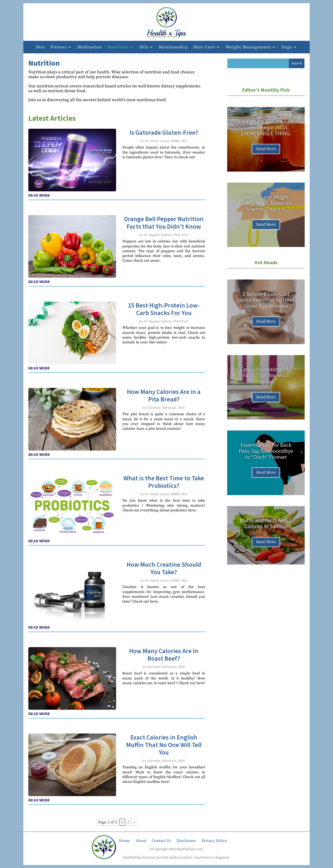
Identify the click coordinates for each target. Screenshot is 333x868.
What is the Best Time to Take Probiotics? (164, 482)
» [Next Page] (134, 822)
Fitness (59, 47)
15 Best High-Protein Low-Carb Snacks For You (164, 309)
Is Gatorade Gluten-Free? (164, 132)
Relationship (173, 47)
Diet (40, 47)
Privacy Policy (214, 840)
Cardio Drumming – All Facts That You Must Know (266, 380)
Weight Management (248, 47)
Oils (144, 47)
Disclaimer (186, 840)
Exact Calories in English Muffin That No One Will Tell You (164, 745)
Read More (266, 154)
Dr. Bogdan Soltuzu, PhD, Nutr (166, 235)
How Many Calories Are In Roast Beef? (164, 655)
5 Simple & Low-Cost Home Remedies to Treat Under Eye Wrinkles (266, 305)
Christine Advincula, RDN (166, 408)
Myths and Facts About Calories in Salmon (266, 528)
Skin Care (204, 47)
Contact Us (161, 840)
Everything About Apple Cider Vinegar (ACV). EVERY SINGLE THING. (266, 132)
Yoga (287, 47)
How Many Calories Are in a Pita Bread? (164, 395)
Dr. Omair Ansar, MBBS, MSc (166, 141)
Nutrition (118, 47)
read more (39, 195)
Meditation (90, 47)
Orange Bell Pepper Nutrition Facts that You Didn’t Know (164, 223)
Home (124, 840)
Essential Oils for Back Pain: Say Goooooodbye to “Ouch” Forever (266, 456)
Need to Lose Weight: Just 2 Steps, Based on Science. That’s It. (266, 208)
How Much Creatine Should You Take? (164, 568)
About (141, 840)
